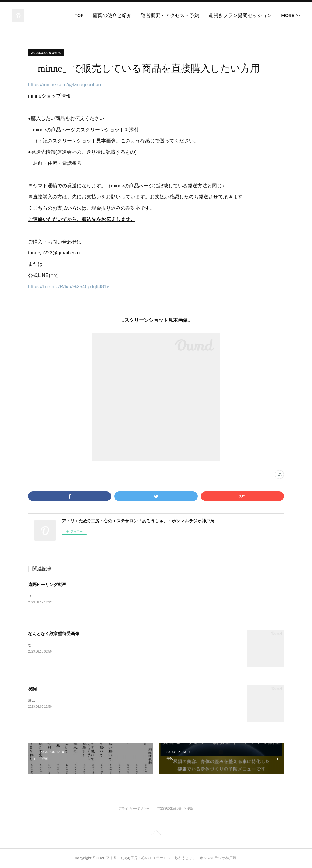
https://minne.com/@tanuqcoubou (65, 85)
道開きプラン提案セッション (240, 15)
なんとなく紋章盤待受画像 (54, 634)
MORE (288, 15)
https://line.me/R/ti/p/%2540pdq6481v (69, 287)
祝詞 (32, 689)
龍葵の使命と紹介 (112, 15)
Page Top (156, 834)
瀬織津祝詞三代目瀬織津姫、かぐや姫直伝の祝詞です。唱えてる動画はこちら (92, 701)
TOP (79, 15)
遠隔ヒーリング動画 (47, 585)
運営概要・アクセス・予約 (170, 15)
